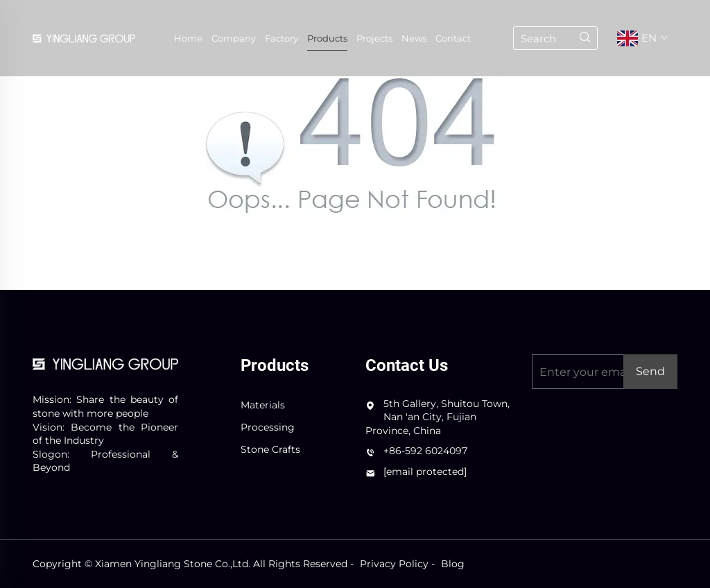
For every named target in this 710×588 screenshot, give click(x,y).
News (414, 38)
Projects (374, 38)
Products (327, 38)
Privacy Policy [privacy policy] (394, 564)
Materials (263, 405)
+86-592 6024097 (425, 451)
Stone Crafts (270, 449)
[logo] (105, 363)
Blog (453, 564)
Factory (282, 38)
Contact (453, 38)
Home (188, 38)
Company (234, 38)
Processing (268, 427)
